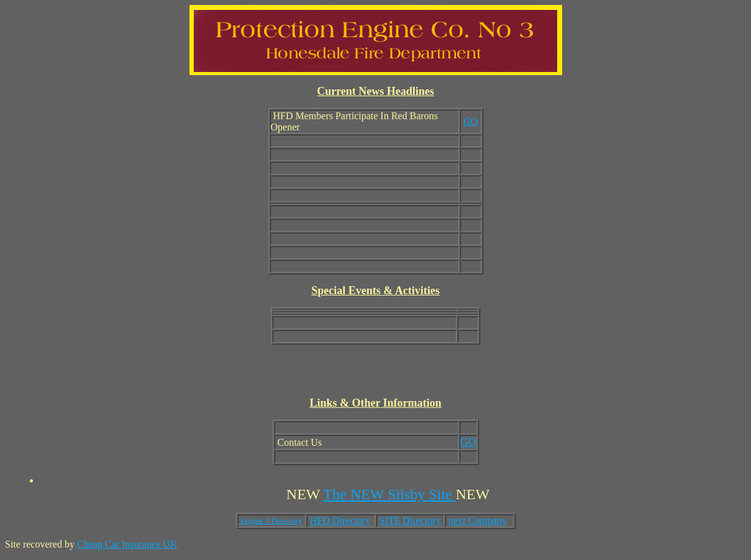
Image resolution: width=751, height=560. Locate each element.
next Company (478, 521)
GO (471, 121)
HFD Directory (340, 521)
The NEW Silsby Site (390, 494)
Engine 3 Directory (271, 521)
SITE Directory (410, 521)
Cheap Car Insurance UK (127, 544)
